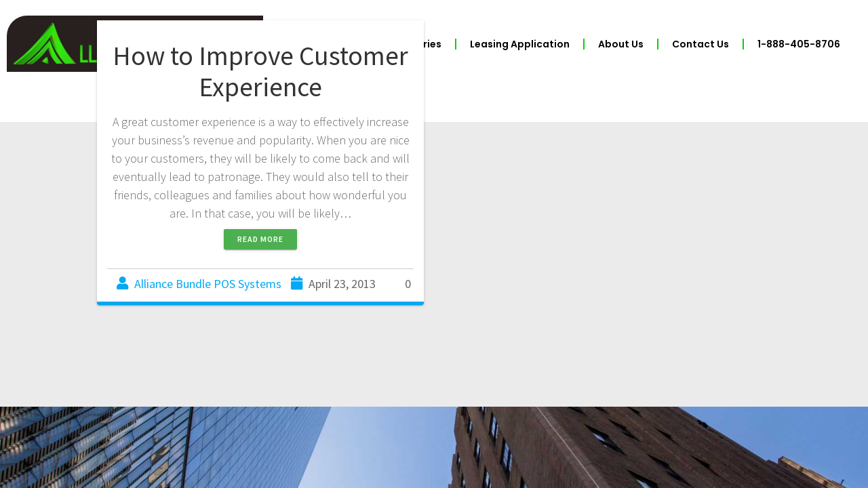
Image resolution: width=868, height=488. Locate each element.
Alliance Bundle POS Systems (208, 284)
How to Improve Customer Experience (260, 71)
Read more (260, 239)
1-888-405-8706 (799, 44)
